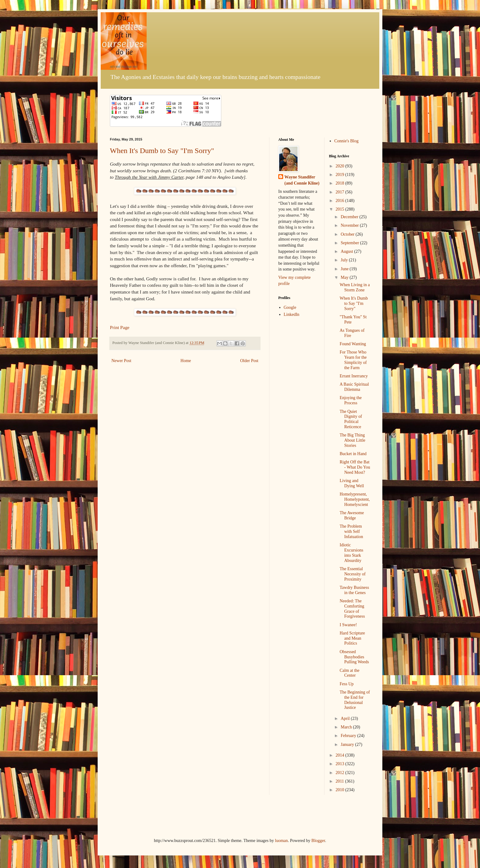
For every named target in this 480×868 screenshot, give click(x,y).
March (347, 727)
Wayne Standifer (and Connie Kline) (302, 180)
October (348, 234)
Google (290, 307)
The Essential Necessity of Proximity (352, 574)
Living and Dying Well (352, 483)
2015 (340, 209)
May (345, 277)
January (348, 745)
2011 (340, 781)
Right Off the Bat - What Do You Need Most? (355, 467)
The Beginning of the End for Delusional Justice (355, 700)
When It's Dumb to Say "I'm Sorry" (162, 151)
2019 (340, 175)
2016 (340, 201)
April (346, 718)
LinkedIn (292, 314)
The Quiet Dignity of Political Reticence (351, 419)
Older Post (249, 361)
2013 (340, 764)
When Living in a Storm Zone (354, 287)
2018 (340, 183)
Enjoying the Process (351, 400)
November (350, 225)
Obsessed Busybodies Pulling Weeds (354, 657)
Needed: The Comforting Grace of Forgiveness (352, 609)
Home (186, 361)
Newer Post (121, 361)
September (350, 243)
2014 (340, 755)
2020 (340, 166)
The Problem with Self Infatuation (351, 531)
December (350, 217)
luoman (281, 841)
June (345, 269)
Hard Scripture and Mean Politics (352, 638)
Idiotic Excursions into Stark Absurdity (351, 553)
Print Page (120, 327)
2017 (340, 192)
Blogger (318, 841)
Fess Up (347, 684)
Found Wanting (353, 344)
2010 (340, 790)
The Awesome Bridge (352, 515)
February (349, 736)
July (345, 260)
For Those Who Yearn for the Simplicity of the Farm (353, 360)
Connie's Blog (346, 141)
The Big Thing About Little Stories (352, 440)
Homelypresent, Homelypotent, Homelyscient (355, 499)
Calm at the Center (349, 673)
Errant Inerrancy (354, 376)
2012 (340, 773)
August (347, 251)
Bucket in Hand (353, 454)
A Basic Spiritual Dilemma (354, 387)
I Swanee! (348, 625)
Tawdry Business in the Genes (354, 590)
